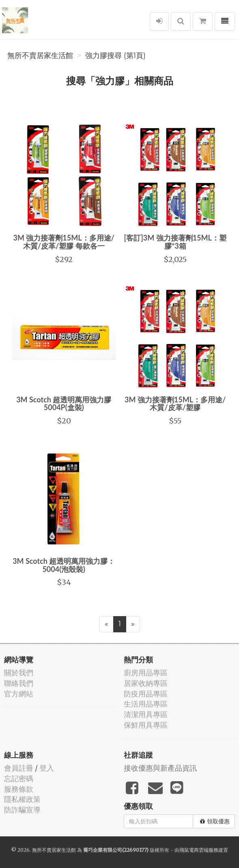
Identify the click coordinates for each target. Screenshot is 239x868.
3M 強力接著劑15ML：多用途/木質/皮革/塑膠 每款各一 (64, 242)
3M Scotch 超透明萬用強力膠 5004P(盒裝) (64, 404)
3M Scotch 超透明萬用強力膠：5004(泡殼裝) (64, 565)
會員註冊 (19, 768)
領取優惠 (215, 821)
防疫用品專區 (146, 694)
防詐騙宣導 (22, 810)
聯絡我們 (19, 683)
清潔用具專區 (146, 714)
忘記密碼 (19, 779)
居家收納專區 (146, 683)
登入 (47, 768)
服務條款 (19, 789)
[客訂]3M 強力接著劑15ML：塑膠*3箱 (175, 242)
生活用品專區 (146, 704)
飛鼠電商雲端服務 (199, 850)
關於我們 (19, 673)
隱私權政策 (22, 799)
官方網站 (19, 694)
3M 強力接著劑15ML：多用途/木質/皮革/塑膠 (175, 404)
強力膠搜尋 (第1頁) (115, 56)
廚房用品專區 (146, 673)
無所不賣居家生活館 (40, 56)
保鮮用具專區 (146, 725)
